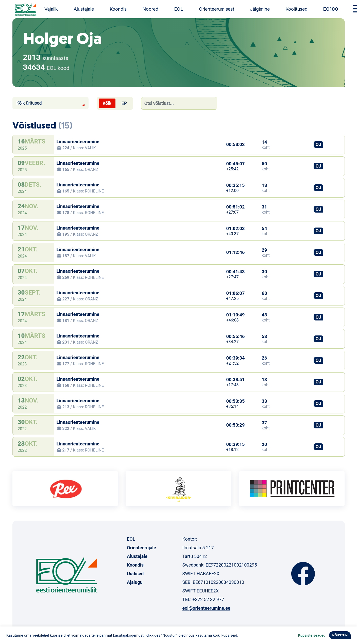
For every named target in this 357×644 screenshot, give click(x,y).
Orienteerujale (141, 548)
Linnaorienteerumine (78, 142)
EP (124, 103)
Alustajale (84, 9)
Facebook (303, 574)
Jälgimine (260, 9)
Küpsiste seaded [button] (312, 635)
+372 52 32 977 (208, 599)
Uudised (135, 574)
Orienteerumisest (217, 9)
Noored (150, 9)
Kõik (107, 103)
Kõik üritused (29, 103)
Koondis (118, 9)
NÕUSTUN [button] (340, 635)
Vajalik (51, 9)
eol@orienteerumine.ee (206, 608)
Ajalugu (135, 582)
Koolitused (296, 9)
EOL (179, 9)
